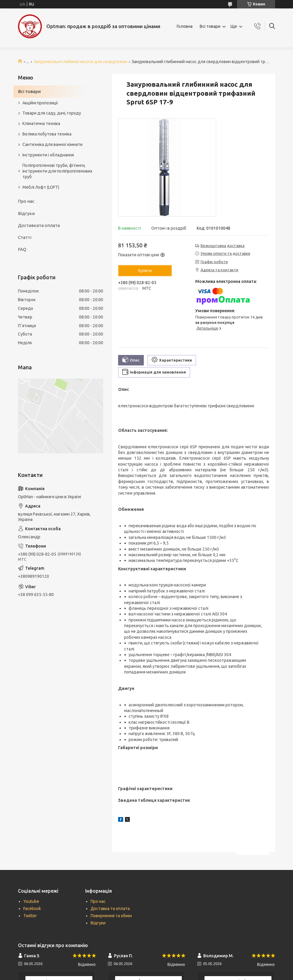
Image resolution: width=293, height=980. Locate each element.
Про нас (26, 201)
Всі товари (210, 26)
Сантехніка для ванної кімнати (52, 144)
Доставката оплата (39, 225)
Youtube (31, 901)
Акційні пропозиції (40, 103)
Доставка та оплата (110, 909)
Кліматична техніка (41, 124)
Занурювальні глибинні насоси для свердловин (80, 62)
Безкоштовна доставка (223, 246)
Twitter (30, 916)
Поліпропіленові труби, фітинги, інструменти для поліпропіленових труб (57, 171)
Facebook (32, 909)
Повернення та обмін (111, 916)
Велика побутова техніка (47, 134)
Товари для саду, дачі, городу (52, 113)
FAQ (22, 249)
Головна (185, 26)
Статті (25, 237)
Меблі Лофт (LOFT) (41, 187)
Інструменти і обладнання (48, 155)
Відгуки (26, 213)
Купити (145, 271)
